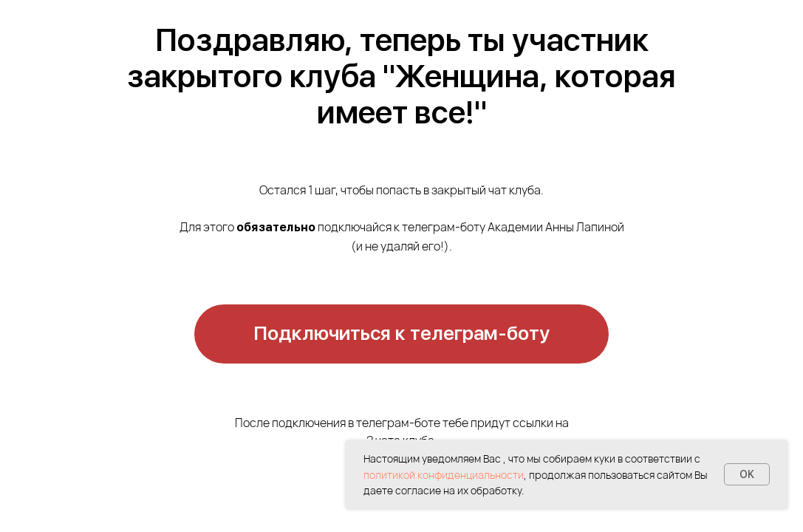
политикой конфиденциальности (444, 475)
